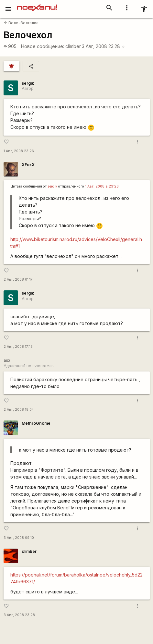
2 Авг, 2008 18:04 (19, 410)
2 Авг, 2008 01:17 (18, 279)
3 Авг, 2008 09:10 (19, 538)
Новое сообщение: (43, 46)
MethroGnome (36, 423)
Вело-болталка (21, 23)
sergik (28, 83)
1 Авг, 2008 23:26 (19, 151)
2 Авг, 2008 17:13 (18, 347)
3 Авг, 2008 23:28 (103, 46)
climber (73, 46)
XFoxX (28, 165)
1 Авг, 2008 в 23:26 (102, 186)
